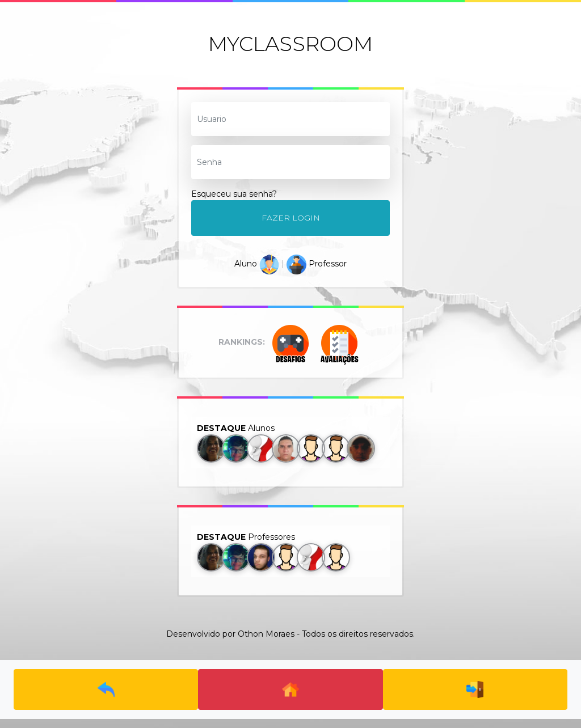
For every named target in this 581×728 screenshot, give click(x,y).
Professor (317, 264)
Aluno (257, 264)
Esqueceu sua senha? (234, 194)
